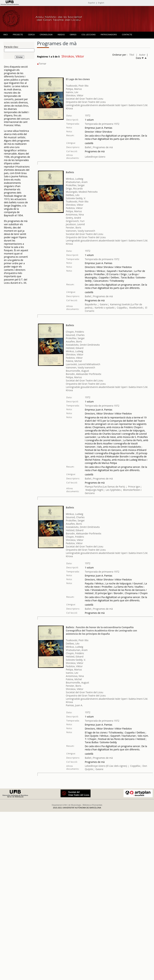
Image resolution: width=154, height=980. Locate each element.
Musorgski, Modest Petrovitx (82, 192)
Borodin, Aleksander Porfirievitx (84, 374)
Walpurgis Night (94, 490)
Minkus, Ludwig (75, 179)
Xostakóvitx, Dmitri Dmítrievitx (83, 345)
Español (92, 3)
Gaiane (104, 304)
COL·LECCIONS (88, 35)
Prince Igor (134, 487)
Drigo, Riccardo (74, 188)
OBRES (73, 35)
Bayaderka (91, 304)
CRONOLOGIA (46, 35)
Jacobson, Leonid (75, 224)
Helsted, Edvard (75, 348)
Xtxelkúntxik (136, 308)
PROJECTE (18, 35)
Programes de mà (103, 147)
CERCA (31, 35)
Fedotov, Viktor (74, 208)
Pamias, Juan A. (74, 705)
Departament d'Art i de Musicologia (66, 805)
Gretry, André (73, 218)
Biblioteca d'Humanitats (92, 805)
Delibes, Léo (73, 195)
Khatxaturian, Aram (77, 182)
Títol (132, 55)
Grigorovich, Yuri (75, 221)
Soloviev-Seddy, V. (76, 198)
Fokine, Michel (74, 361)
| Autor (141, 55)
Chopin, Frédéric (75, 332)
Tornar (42, 64)
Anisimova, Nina (75, 214)
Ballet (88, 147)
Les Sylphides (113, 490)
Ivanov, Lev (72, 92)
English (101, 3)
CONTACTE (127, 35)
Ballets (70, 172)
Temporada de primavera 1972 (102, 124)
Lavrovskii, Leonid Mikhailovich (83, 364)
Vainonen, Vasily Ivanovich (81, 231)
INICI (6, 35)
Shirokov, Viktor (75, 95)
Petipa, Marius (74, 89)
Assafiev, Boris (74, 341)
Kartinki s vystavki (104, 308)
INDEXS (61, 35)
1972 (88, 115)
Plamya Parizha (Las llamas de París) (105, 487)
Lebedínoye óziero (95, 157)
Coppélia (122, 308)
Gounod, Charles (75, 335)
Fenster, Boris (74, 228)
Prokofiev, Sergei (75, 185)
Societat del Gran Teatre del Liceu (85, 99)
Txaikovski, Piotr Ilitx (77, 86)
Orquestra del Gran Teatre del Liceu (86, 102)
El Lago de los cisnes (78, 79)
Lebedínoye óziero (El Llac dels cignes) (106, 766)
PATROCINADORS (109, 35)
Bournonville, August (77, 371)
